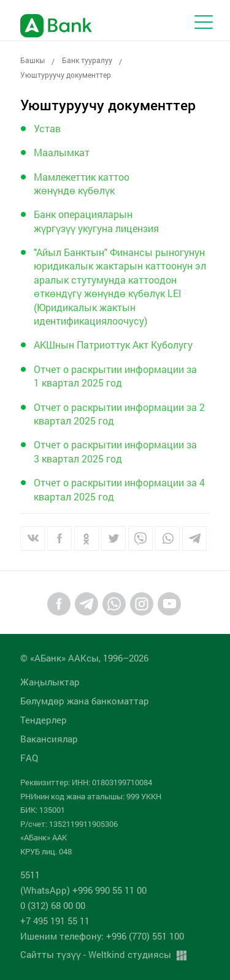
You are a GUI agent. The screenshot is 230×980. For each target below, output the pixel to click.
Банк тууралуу (87, 60)
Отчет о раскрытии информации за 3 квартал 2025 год (115, 451)
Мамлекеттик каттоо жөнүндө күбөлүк (82, 183)
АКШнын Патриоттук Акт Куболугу (113, 345)
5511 (30, 875)
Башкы (33, 60)
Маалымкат (62, 152)
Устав (47, 128)
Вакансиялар (49, 739)
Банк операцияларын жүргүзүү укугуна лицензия (96, 221)
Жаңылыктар (50, 682)
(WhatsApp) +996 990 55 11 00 (83, 890)
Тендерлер (44, 720)
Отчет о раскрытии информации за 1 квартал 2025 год (115, 376)
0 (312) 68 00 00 (53, 905)
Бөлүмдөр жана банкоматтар (85, 701)
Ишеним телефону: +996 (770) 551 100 (102, 936)
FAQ (29, 758)
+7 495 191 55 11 (55, 921)
